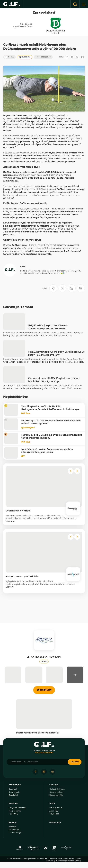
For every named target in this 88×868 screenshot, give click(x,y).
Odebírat (75, 762)
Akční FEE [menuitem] (54, 811)
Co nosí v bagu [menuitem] (15, 833)
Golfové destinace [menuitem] (57, 789)
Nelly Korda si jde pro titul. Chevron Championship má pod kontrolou (48, 327)
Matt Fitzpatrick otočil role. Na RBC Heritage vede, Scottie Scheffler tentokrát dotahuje (50, 408)
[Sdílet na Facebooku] (67, 57)
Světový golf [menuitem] (14, 792)
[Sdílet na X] (72, 57)
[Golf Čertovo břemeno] (66, 849)
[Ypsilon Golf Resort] (46, 849)
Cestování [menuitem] (54, 785)
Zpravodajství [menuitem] (15, 785)
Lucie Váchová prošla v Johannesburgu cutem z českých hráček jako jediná (47, 451)
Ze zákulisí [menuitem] (13, 795)
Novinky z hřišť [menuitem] (56, 808)
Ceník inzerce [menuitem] (69, 859)
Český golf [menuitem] (13, 789)
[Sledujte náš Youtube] (53, 772)
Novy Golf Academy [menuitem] (17, 808)
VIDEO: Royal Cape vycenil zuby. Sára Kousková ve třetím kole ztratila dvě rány (56, 353)
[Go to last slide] (71, 471)
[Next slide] (77, 471)
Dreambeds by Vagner (19, 511)
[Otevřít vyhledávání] (75, 4)
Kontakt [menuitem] (79, 859)
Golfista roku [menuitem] (55, 822)
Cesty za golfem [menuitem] (56, 792)
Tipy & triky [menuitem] (13, 814)
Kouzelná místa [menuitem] (56, 795)
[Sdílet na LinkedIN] (77, 57)
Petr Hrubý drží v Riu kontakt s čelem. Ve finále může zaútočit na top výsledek (51, 422)
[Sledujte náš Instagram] (44, 772)
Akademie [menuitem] (13, 804)
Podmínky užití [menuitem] (42, 859)
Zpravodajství (25, 57)
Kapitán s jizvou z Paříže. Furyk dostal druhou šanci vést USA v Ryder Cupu (54, 380)
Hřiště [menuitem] (52, 804)
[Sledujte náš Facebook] (35, 772)
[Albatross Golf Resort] (33, 849)
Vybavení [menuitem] (12, 827)
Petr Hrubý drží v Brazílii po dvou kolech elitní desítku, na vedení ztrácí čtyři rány (52, 437)
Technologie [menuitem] (14, 830)
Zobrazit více (44, 690)
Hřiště (44, 661)
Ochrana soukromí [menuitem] (56, 859)
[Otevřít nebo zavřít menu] (84, 4)
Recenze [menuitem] (13, 822)
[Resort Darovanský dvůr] (54, 849)
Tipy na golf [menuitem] (54, 814)
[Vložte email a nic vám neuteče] (39, 762)
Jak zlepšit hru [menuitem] (15, 811)
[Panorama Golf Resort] (20, 849)
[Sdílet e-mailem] (82, 57)
